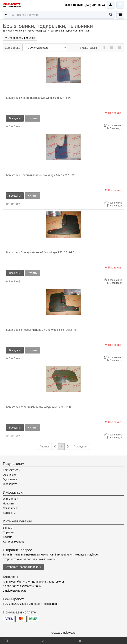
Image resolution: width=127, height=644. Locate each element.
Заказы (8, 528)
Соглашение (11, 508)
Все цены (15, 118)
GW (10, 31)
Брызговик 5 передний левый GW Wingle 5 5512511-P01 (41, 252)
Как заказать (11, 470)
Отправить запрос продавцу (23, 567)
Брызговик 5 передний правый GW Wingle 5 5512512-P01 (42, 330)
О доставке (10, 479)
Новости (8, 503)
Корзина (8, 532)
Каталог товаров (14, 542)
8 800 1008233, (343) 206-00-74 (85, 5)
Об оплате (9, 475)
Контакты (9, 513)
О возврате (10, 484)
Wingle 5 (20, 31)
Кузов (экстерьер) (37, 31)
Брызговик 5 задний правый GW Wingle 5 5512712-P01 (40, 175)
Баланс (8, 537)
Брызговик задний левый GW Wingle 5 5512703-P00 (38, 407)
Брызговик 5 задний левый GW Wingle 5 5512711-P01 (39, 98)
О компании (11, 499)
